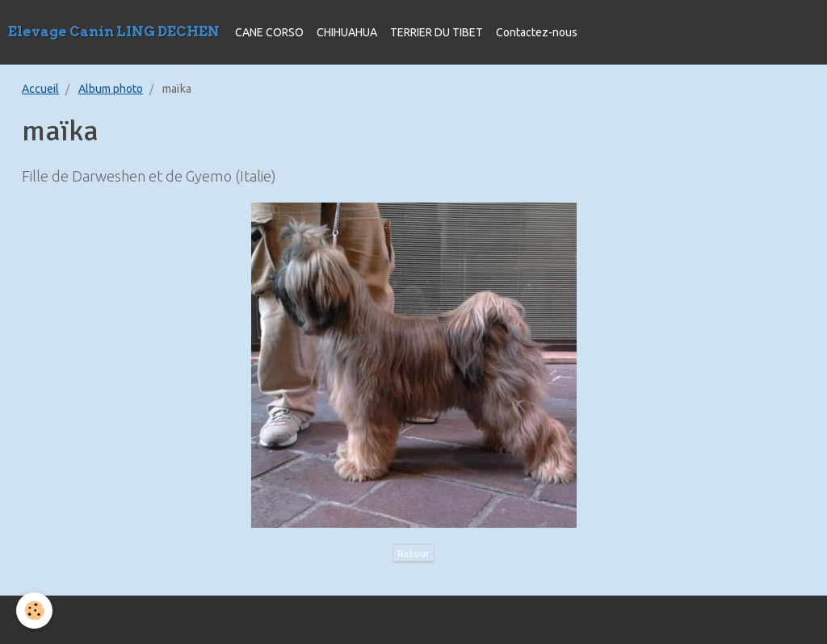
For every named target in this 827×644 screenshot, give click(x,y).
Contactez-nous (537, 32)
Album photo (111, 89)
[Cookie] (34, 611)
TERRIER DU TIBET (437, 32)
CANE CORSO (269, 32)
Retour (413, 553)
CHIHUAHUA (347, 32)
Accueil (40, 89)
